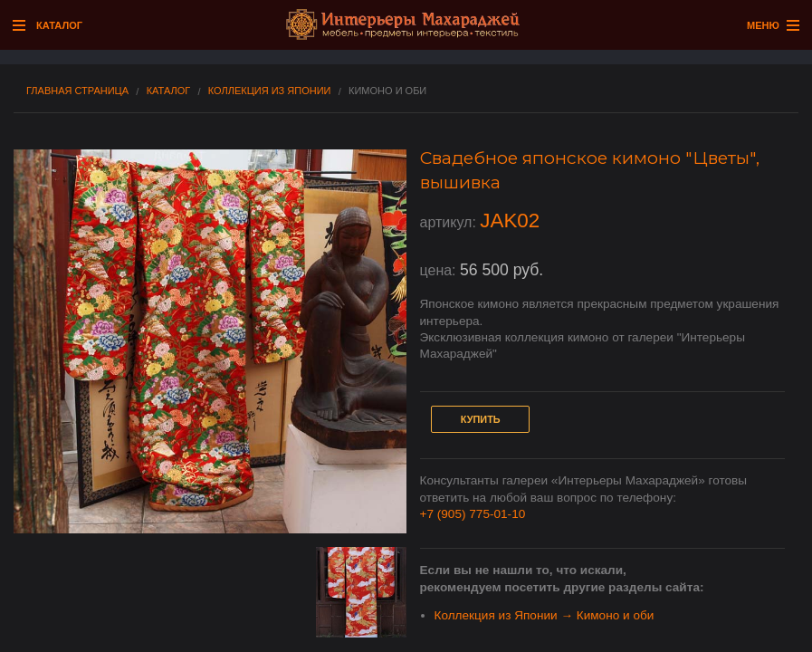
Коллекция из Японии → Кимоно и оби (545, 615)
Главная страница (77, 91)
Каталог (169, 91)
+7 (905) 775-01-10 (473, 514)
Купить (481, 419)
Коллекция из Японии (270, 91)
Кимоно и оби (387, 91)
